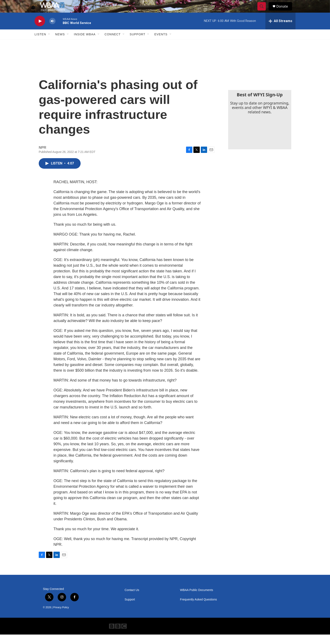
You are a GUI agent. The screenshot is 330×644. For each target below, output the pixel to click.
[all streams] (280, 30)
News (60, 44)
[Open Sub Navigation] (49, 44)
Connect (113, 44)
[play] (40, 31)
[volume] (52, 31)
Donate (285, 11)
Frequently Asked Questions (198, 609)
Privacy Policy (61, 617)
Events (161, 44)
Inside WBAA (85, 44)
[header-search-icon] (263, 11)
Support (137, 44)
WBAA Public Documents (196, 600)
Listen (40, 44)
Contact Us (132, 600)
